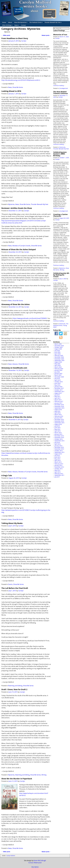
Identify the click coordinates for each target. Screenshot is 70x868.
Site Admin (35, 867)
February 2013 (59, 464)
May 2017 (57, 396)
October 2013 (59, 451)
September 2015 (59, 423)
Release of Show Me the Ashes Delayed (19, 249)
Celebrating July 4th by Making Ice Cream (61, 275)
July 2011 (57, 477)
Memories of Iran (60, 35)
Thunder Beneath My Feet (53, 22)
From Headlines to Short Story (15, 38)
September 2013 (59, 452)
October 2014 (59, 439)
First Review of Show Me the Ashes (17, 417)
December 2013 (59, 447)
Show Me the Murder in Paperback (17, 779)
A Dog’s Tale (7, 475)
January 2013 (58, 465)
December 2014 (59, 436)
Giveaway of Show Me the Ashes (16, 304)
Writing (44, 775)
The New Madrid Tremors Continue (61, 93)
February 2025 (59, 355)
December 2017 (59, 388)
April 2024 (58, 365)
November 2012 (59, 467)
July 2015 (57, 426)
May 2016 (57, 411)
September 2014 (59, 441)
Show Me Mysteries (21, 22)
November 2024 (59, 359)
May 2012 (57, 470)
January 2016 (58, 418)
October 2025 (59, 347)
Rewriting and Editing (15, 686)
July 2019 (57, 378)
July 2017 (57, 395)
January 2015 (58, 434)
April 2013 (58, 460)
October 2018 (59, 382)
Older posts (6, 35)
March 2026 (58, 344)
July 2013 (57, 456)
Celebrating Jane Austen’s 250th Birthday (60, 154)
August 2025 (58, 349)
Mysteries (11, 204)
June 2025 (57, 352)
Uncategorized (63, 88)
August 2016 (58, 410)
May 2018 (57, 385)
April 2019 (58, 380)
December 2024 (59, 357)
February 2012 (59, 474)
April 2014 (58, 444)
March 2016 (58, 414)
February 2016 (59, 416)
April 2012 (58, 472)
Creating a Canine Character (60, 215)
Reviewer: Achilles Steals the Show (17, 208)
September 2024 (59, 360)
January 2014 (58, 446)
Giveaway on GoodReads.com (14, 368)
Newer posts (46, 35)
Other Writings (8, 25)
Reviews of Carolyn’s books (21, 246)
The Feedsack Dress (36, 22)
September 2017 (59, 392)
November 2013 (59, 449)
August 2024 (58, 362)
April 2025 (58, 354)
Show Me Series (18, 87)
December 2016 (59, 405)
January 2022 (58, 374)
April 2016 (58, 413)
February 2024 (59, 369)
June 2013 (57, 457)
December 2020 (59, 377)
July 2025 (57, 351)
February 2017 (59, 401)
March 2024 (58, 367)
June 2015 (57, 428)
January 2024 (58, 370)
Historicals (62, 147)
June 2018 (57, 383)
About (10, 22)
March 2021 (58, 375)
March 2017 (58, 400)
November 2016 (59, 406)
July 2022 (57, 372)
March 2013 (58, 462)
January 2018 (58, 387)
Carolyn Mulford (11, 856)
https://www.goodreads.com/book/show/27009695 (30, 318)
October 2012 (59, 469)
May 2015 (57, 429)
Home (4, 22)
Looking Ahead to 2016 (11, 91)
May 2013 (57, 459)
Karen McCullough (40, 861)
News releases (13, 364)
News (17, 25)
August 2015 (58, 424)
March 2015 (58, 433)
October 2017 (59, 390)
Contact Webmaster (35, 863)
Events (10, 584)
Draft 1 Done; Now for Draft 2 (14, 689)
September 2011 (59, 475)
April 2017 (58, 398)
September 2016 (59, 408)
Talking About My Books (12, 523)
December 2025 (59, 346)
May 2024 (57, 364)
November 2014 (59, 438)
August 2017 (58, 393)
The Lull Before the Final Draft (15, 588)
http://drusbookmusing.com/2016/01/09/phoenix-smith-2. (21, 80)
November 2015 (59, 421)
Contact (23, 25)
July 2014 (57, 442)
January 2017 (58, 403)
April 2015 (58, 431)
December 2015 (59, 419)
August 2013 (58, 454)
